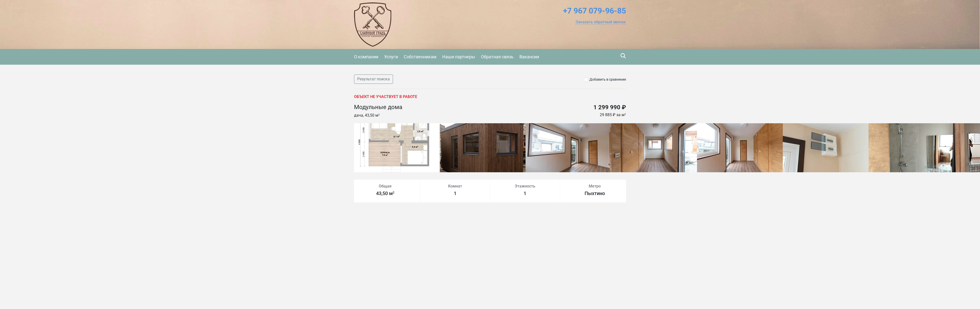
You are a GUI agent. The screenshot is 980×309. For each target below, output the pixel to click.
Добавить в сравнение (608, 79)
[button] (601, 22)
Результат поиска (374, 79)
